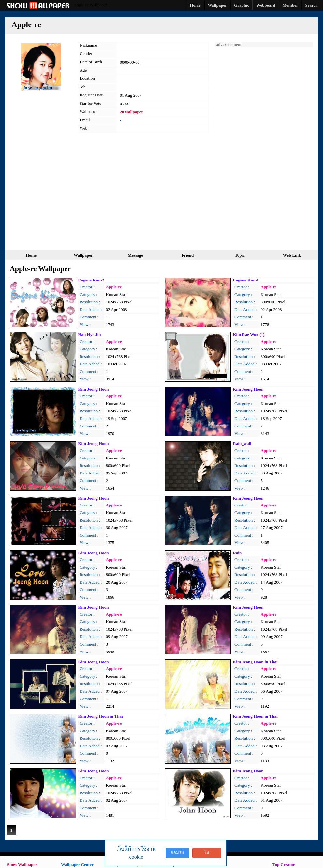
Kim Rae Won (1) (249, 335)
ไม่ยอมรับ (207, 854)
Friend (188, 255)
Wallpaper (83, 255)
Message (135, 255)
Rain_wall (242, 444)
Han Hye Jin (90, 335)
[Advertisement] (264, 145)
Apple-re (114, 287)
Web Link (292, 255)
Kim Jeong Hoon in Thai (255, 662)
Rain (237, 553)
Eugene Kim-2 (91, 280)
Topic (240, 255)
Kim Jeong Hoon (94, 389)
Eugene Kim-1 (246, 280)
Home (31, 255)
